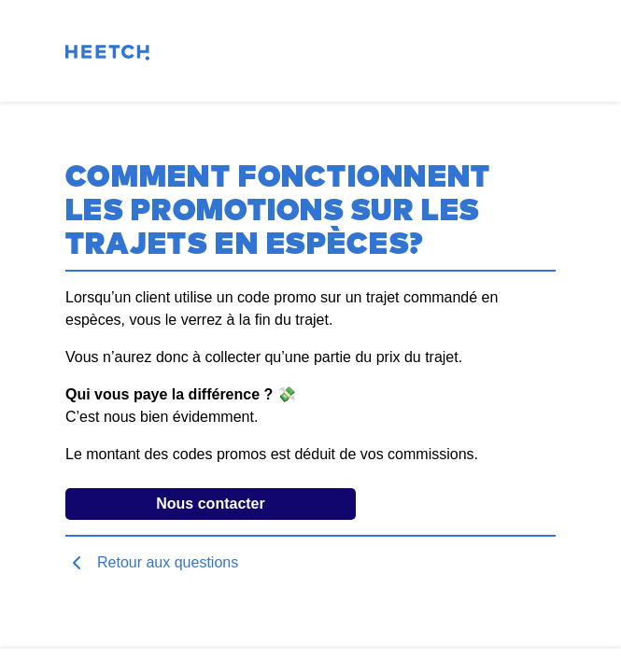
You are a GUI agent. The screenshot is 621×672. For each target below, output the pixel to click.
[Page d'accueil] (107, 56)
